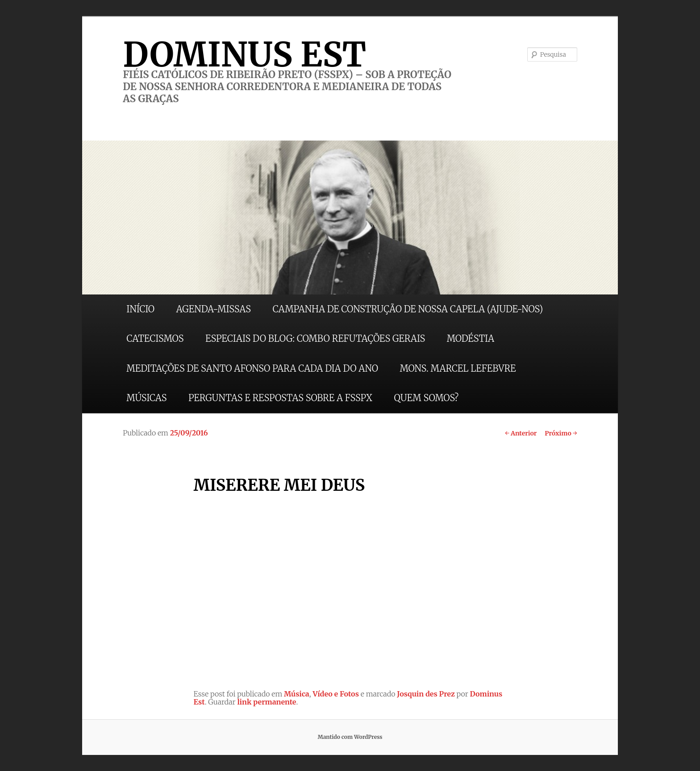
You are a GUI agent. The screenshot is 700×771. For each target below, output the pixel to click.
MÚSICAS (146, 398)
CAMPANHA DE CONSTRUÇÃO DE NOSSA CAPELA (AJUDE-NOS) (408, 309)
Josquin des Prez (426, 694)
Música (297, 694)
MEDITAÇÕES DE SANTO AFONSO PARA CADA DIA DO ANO (252, 368)
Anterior (521, 433)
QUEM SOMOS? (426, 398)
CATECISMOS (155, 338)
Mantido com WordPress (350, 737)
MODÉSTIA (471, 338)
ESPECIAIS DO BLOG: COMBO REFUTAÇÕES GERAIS (315, 338)
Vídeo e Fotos (336, 694)
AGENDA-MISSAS (214, 309)
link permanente (267, 702)
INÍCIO (140, 309)
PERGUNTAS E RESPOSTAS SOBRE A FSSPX (280, 398)
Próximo (561, 433)
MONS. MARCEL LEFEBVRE (458, 368)
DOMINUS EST (244, 54)
